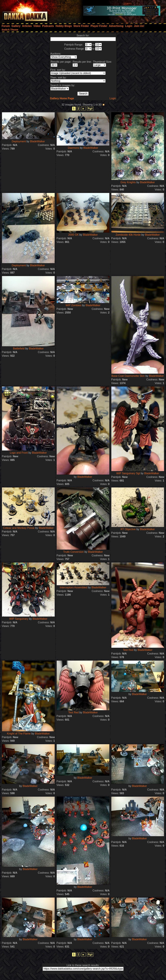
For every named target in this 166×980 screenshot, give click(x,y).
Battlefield (19, 349)
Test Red (128, 650)
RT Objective (128, 529)
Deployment (19, 141)
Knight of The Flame (19, 734)
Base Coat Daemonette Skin (128, 376)
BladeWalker (38, 141)
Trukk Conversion (74, 552)
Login (113, 98)
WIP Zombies (73, 305)
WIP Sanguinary (19, 619)
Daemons (73, 148)
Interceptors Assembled (73, 587)
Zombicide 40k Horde (128, 235)
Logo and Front (19, 453)
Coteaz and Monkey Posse (19, 528)
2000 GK (74, 235)
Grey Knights (128, 182)
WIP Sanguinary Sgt (128, 473)
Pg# (90, 109)
